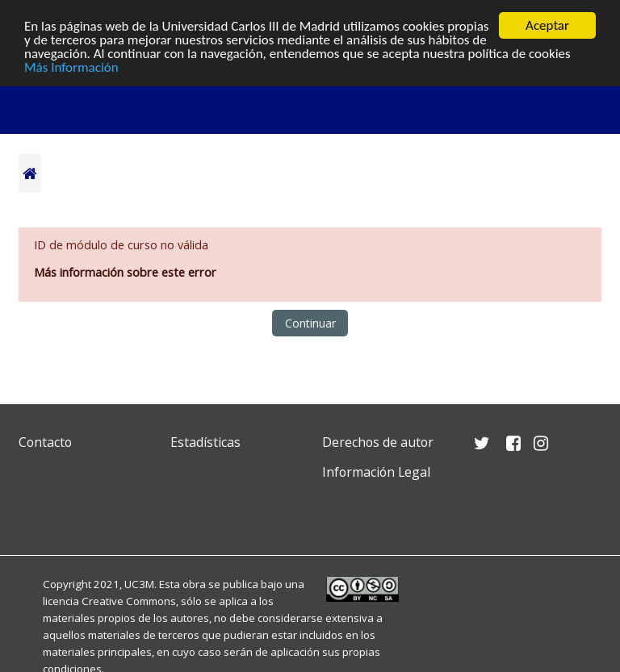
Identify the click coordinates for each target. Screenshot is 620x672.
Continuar (310, 323)
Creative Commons (129, 601)
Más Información (71, 67)
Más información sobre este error (125, 272)
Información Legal (376, 472)
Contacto (45, 442)
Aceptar (547, 25)
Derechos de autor (378, 442)
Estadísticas (205, 442)
